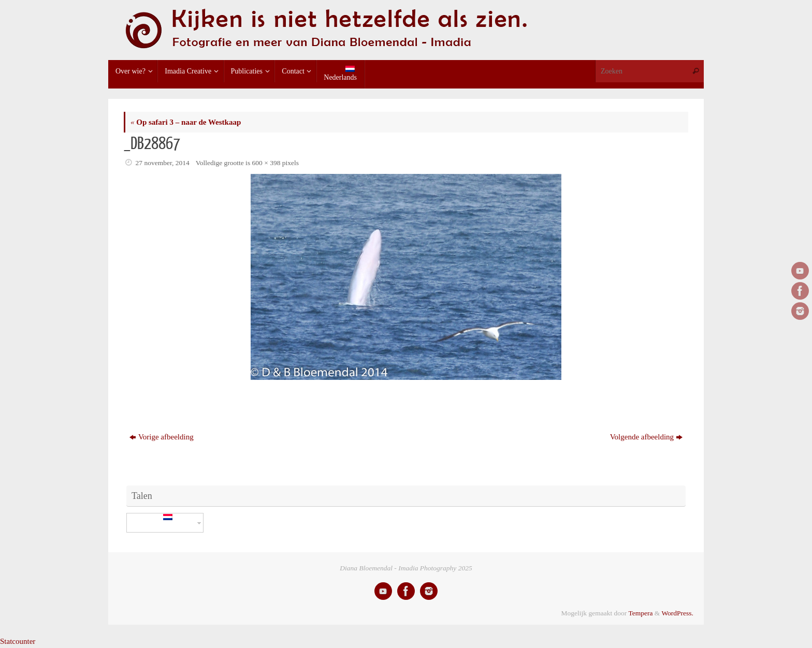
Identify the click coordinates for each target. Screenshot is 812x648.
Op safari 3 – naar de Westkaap (186, 122)
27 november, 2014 (163, 163)
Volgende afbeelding (646, 437)
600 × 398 (266, 163)
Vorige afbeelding (162, 437)
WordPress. (677, 613)
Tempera (640, 613)
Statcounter (18, 641)
